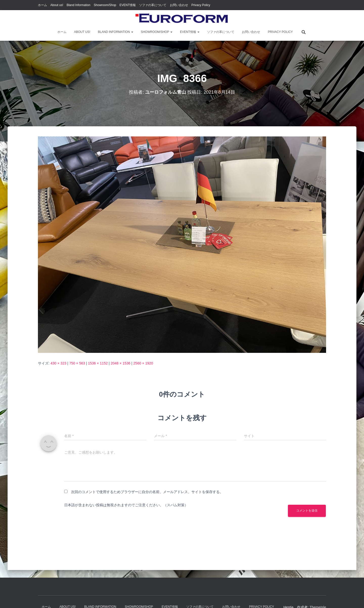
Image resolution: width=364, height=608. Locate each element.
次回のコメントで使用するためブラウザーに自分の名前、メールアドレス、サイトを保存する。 (147, 492)
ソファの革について (153, 5)
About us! (57, 5)
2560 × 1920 (143, 363)
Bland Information (78, 5)
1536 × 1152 (98, 363)
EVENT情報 (128, 5)
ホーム (42, 5)
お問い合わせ (179, 5)
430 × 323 (59, 363)
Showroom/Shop (105, 5)
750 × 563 (77, 363)
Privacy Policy (201, 5)
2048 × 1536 (121, 363)
